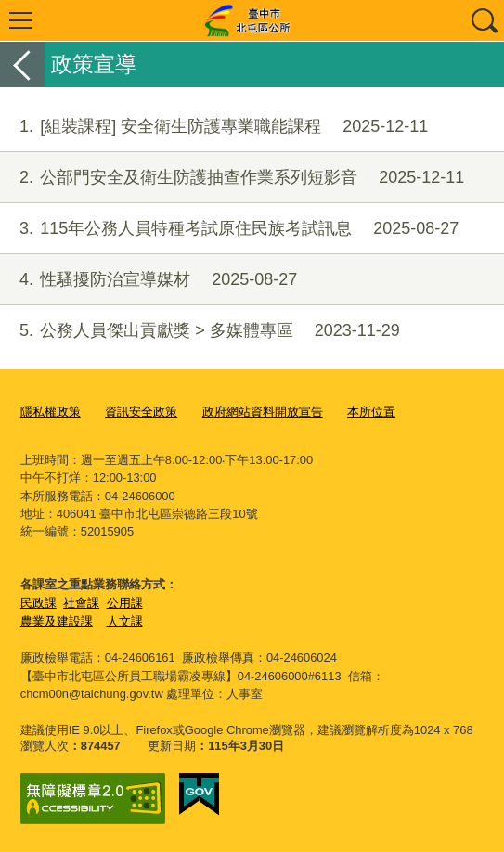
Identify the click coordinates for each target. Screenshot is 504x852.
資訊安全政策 (141, 412)
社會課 (81, 603)
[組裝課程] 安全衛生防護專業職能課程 (214, 127)
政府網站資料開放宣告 (263, 412)
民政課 (39, 603)
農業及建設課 (57, 621)
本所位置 (371, 412)
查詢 (484, 20)
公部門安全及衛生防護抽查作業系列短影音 (232, 178)
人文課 (125, 621)
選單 (20, 20)
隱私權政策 (51, 412)
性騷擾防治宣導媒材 (149, 280)
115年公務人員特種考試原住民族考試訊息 (229, 229)
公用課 (125, 603)
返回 (22, 65)
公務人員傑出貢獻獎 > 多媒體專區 (200, 331)
